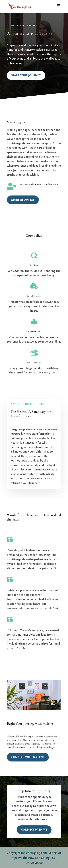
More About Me (23, 200)
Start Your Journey (26, 75)
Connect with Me (34, 830)
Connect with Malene (28, 757)
